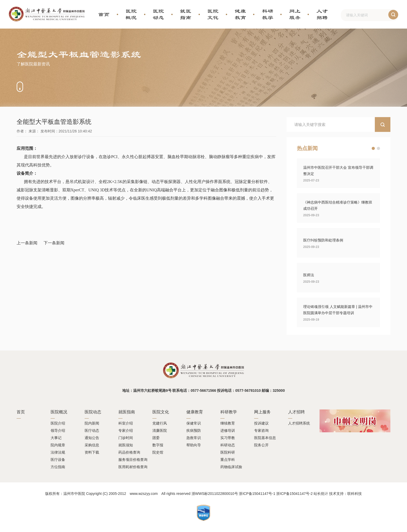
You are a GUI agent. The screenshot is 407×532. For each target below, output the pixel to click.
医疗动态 (92, 430)
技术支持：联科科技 (345, 494)
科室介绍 (126, 423)
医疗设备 (58, 460)
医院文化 (213, 14)
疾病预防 (194, 430)
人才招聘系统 (299, 423)
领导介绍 (58, 430)
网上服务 (295, 14)
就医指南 (186, 14)
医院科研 (228, 452)
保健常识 (194, 423)
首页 (104, 14)
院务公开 (261, 445)
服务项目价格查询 (133, 460)
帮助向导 (194, 445)
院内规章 (58, 445)
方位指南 (58, 467)
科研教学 (268, 14)
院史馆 (158, 452)
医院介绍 (58, 423)
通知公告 (92, 438)
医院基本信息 (265, 438)
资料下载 (92, 452)
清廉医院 (160, 430)
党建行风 (160, 423)
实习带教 (228, 438)
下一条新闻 (54, 243)
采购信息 (92, 445)
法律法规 (58, 452)
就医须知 (126, 445)
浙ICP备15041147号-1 (257, 494)
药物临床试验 (231, 467)
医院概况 (131, 14)
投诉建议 (261, 423)
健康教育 (240, 14)
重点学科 (228, 460)
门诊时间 (126, 438)
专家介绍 (126, 430)
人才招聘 (322, 14)
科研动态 (228, 445)
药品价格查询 (129, 452)
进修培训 (228, 430)
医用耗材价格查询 (133, 467)
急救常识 (194, 438)
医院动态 (158, 14)
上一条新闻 (27, 243)
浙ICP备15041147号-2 (294, 494)
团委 (156, 438)
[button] (373, 149)
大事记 (56, 438)
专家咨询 (261, 430)
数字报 (158, 445)
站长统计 (321, 494)
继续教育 (228, 423)
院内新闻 (92, 423)
